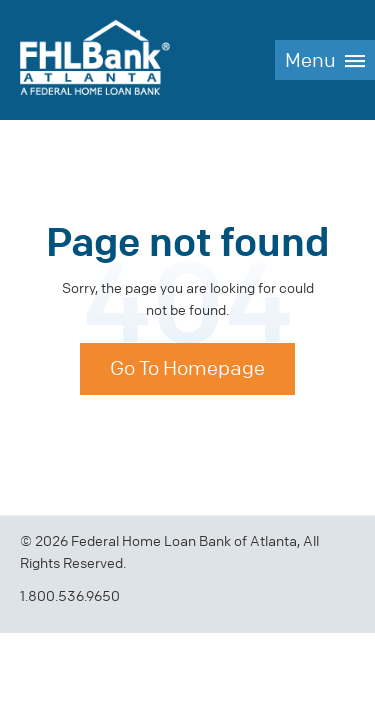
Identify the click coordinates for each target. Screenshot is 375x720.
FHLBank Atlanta (95, 60)
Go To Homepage (187, 368)
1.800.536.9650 (70, 596)
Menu (310, 60)
